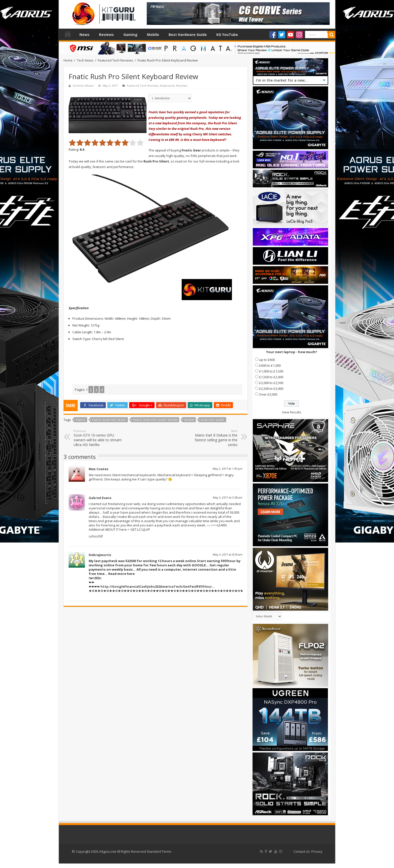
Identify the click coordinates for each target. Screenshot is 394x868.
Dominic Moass (83, 86)
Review (189, 420)
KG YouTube (227, 35)
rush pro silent (213, 420)
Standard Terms (159, 851)
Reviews (106, 35)
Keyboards (167, 86)
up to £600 (267, 360)
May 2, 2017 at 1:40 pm (228, 469)
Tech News (85, 60)
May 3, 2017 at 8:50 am (228, 554)
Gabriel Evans (100, 498)
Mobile (153, 35)
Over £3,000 (268, 394)
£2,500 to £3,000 (271, 389)
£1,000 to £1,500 (271, 371)
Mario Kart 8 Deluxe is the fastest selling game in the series (212, 438)
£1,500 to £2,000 (271, 377)
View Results (292, 412)
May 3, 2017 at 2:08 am (228, 497)
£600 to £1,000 (270, 365)
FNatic (81, 420)
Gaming (130, 35)
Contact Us (302, 851)
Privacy (317, 851)
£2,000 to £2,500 (271, 383)
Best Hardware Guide (188, 35)
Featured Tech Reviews (115, 60)
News (84, 35)
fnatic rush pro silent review (155, 420)
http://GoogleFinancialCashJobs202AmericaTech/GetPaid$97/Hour (156, 586)
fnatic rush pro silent (109, 420)
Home (68, 34)
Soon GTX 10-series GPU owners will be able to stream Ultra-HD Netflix (99, 438)
